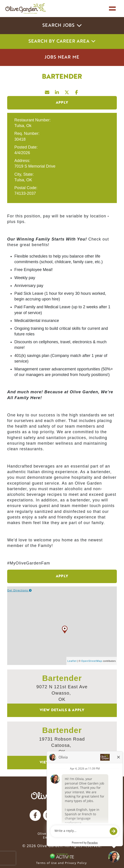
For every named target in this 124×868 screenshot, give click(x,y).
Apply (62, 103)
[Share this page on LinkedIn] (57, 91)
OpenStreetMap (92, 661)
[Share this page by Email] (47, 91)
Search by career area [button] (62, 42)
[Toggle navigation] (112, 9)
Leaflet (72, 661)
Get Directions (20, 590)
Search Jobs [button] (62, 26)
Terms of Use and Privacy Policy (61, 863)
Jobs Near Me (62, 57)
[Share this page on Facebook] (77, 91)
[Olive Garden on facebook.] (35, 815)
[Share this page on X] (67, 91)
